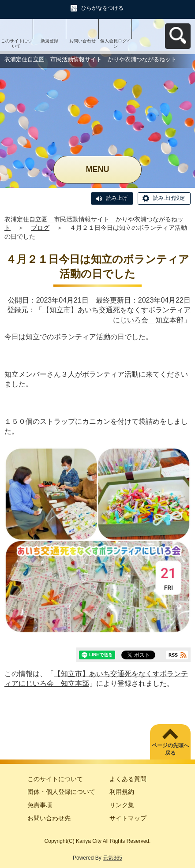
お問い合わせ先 (49, 818)
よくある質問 (128, 779)
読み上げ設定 (169, 198)
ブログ (40, 228)
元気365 (112, 858)
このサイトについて (16, 43)
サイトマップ (128, 818)
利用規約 (122, 792)
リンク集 (122, 805)
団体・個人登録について (61, 792)
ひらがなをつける (102, 8)
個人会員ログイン (116, 43)
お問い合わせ (82, 41)
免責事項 (40, 805)
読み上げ (117, 198)
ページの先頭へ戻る (170, 749)
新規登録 (49, 41)
